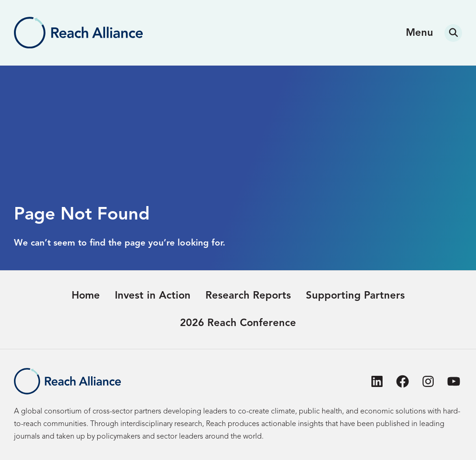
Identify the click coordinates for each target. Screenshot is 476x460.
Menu (420, 33)
